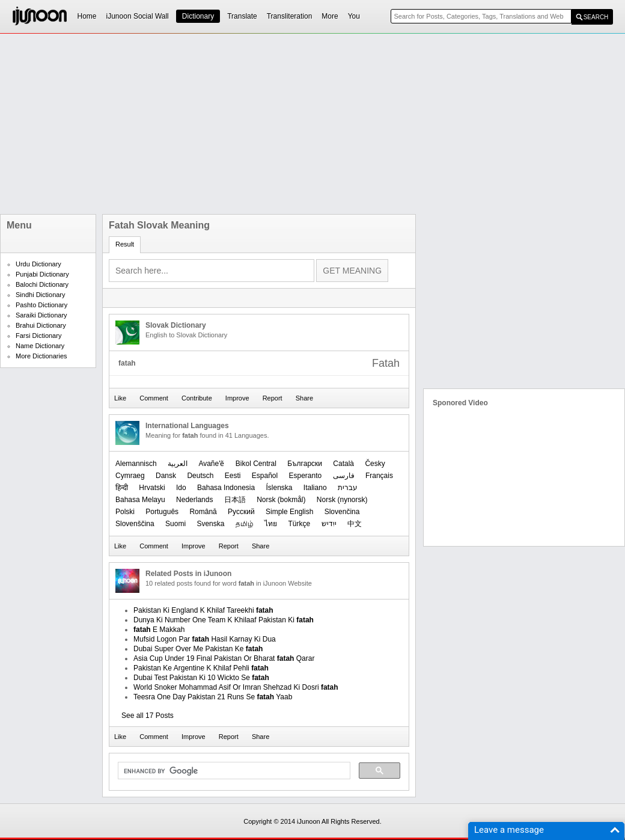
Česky (375, 464)
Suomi (175, 524)
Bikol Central (256, 464)
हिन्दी (122, 488)
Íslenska (279, 488)
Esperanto (306, 476)
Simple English (289, 512)
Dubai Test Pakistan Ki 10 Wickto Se (201, 678)
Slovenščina (135, 524)
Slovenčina (342, 512)
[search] (233, 771)
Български (305, 464)
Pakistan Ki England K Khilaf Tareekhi (203, 610)
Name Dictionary (40, 346)
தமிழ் (245, 524)
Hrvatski (152, 488)
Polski (125, 512)
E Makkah (159, 630)
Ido (181, 488)
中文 (355, 524)
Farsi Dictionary (38, 336)
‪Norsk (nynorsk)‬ (342, 500)
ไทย (271, 524)
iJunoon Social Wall (138, 16)
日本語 (235, 500)
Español (265, 476)
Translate (242, 16)
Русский (241, 512)
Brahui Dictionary (41, 325)
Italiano (315, 488)
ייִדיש (329, 524)
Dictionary (198, 16)
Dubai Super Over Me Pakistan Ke (198, 649)
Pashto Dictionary (41, 305)
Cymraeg (130, 476)
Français (379, 476)
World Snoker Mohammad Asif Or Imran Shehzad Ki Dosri (236, 687)
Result (125, 244)
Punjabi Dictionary (42, 274)
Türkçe (299, 524)
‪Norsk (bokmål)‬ (281, 500)
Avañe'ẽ (211, 464)
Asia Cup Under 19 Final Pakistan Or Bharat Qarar (224, 658)
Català (343, 464)
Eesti (233, 476)
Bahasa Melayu (140, 500)
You (354, 16)
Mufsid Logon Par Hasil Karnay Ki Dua (205, 639)
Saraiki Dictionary (41, 315)
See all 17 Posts (148, 716)
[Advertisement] (207, 124)
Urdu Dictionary (38, 264)
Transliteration (290, 16)
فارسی (344, 476)
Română (203, 512)
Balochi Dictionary (42, 284)
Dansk (166, 476)
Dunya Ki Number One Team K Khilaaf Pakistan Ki (224, 620)
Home (87, 16)
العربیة (178, 464)
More (330, 16)
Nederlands (194, 500)
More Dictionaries (41, 356)
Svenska (210, 524)
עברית (348, 488)
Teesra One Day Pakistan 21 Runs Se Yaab (213, 697)
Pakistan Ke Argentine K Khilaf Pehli (201, 668)
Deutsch (200, 476)
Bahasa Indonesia (226, 488)
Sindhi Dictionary (41, 295)
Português (162, 512)
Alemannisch (136, 464)
